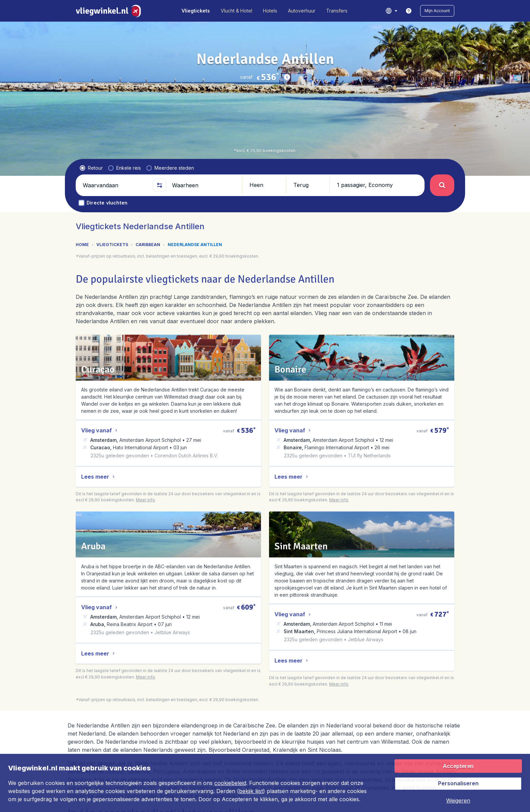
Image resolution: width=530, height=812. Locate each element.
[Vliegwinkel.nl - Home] (110, 11)
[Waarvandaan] (115, 185)
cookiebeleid (230, 783)
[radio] (91, 168)
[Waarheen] (204, 185)
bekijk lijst (251, 791)
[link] (409, 11)
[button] (437, 11)
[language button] (391, 11)
